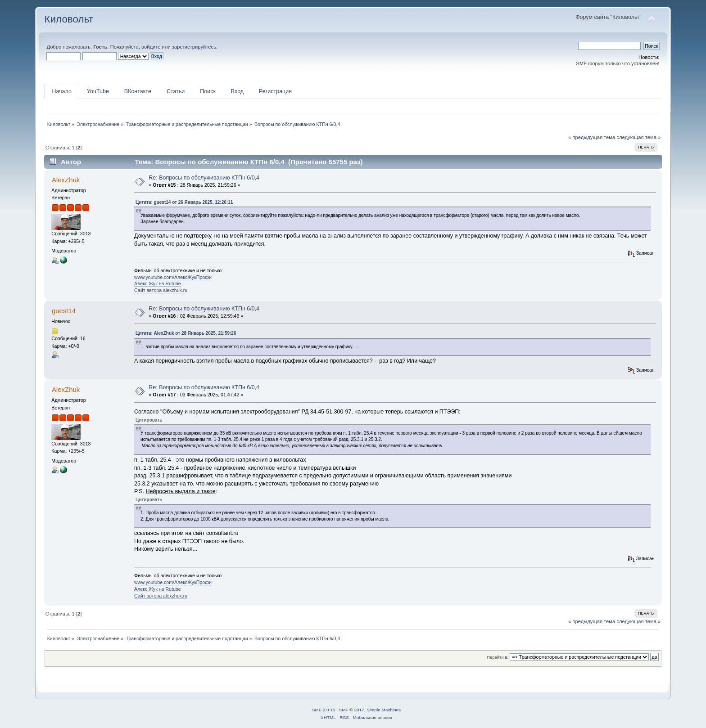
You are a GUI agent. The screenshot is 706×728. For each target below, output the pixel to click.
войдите (151, 47)
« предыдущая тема (592, 137)
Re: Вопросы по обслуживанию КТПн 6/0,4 (204, 178)
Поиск (208, 91)
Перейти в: (498, 657)
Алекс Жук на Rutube (158, 283)
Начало (61, 91)
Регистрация (275, 91)
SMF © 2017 (352, 710)
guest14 (64, 311)
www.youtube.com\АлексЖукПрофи (173, 277)
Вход (237, 91)
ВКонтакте (138, 91)
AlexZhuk (66, 180)
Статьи (176, 91)
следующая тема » (638, 137)
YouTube (98, 91)
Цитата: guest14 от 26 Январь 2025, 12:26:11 (184, 202)
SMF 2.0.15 (324, 710)
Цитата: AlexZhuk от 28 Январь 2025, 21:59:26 (186, 333)
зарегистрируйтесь (194, 47)
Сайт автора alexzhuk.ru (161, 290)
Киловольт (68, 19)
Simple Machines (384, 710)
